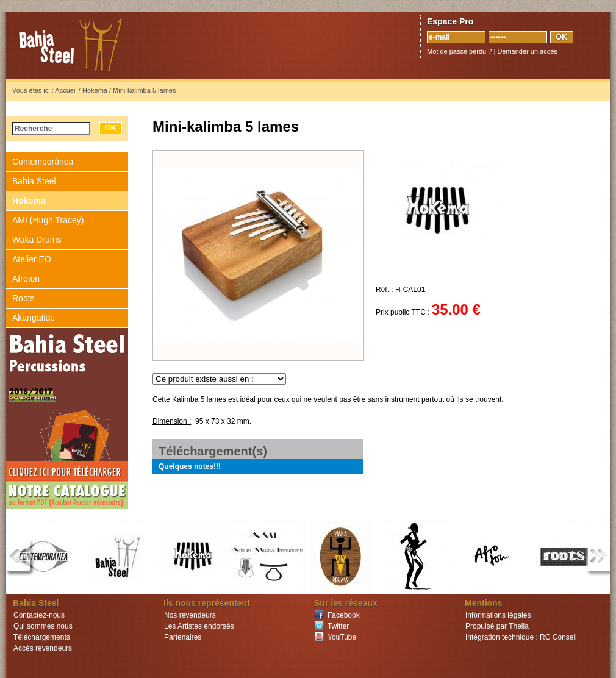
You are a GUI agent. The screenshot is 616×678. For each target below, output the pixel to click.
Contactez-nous (39, 615)
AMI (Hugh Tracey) (48, 220)
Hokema (95, 90)
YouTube (342, 637)
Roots (23, 298)
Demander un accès (527, 51)
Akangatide (34, 318)
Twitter (338, 626)
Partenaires (183, 637)
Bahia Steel (128, 46)
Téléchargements (42, 637)
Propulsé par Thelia (497, 626)
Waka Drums (37, 240)
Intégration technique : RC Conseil (521, 637)
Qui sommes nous (43, 626)
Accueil (66, 90)
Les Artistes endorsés (199, 626)
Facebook (344, 615)
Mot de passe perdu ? (459, 51)
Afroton (26, 279)
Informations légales (498, 615)
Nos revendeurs (190, 615)
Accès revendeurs (43, 648)
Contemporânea (43, 162)
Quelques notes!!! (190, 466)
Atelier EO (32, 259)
